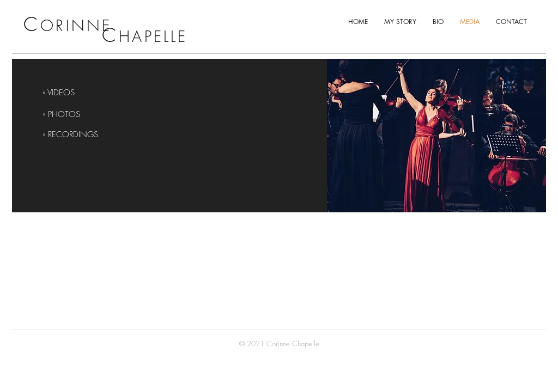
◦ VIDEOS (59, 93)
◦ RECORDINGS (70, 134)
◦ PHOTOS (61, 114)
